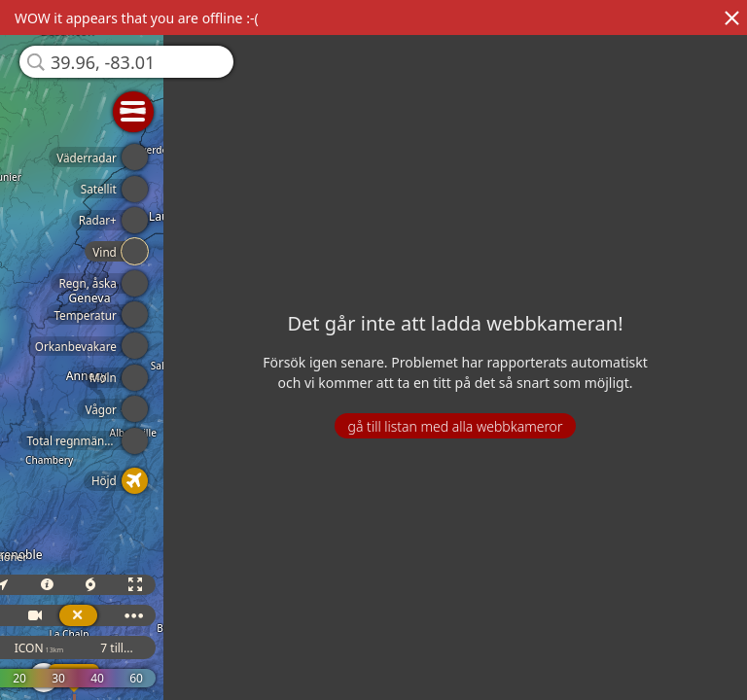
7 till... (208, 648)
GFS (53, 648)
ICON (130, 648)
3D (47, 585)
